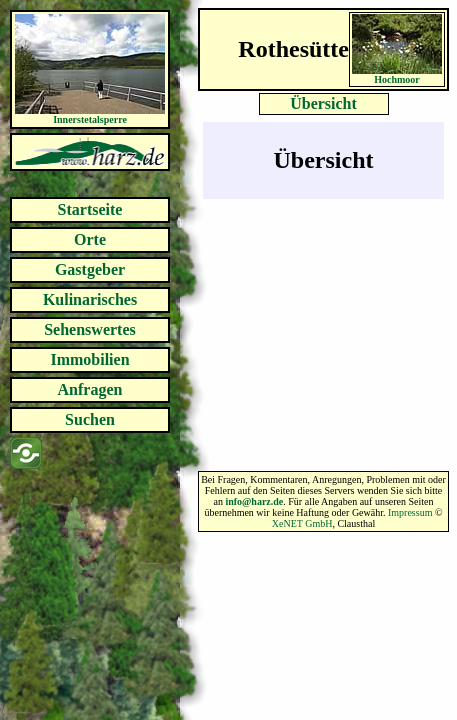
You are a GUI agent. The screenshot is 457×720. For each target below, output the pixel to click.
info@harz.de (254, 501)
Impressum (410, 512)
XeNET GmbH (302, 523)
